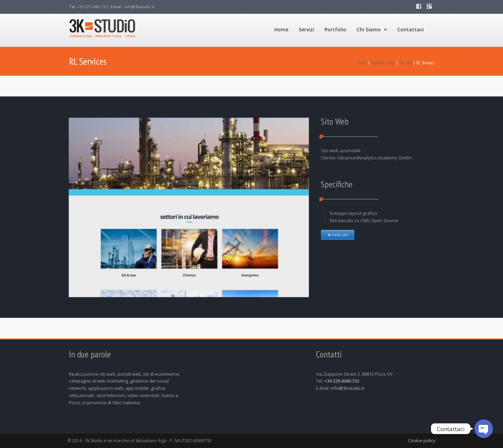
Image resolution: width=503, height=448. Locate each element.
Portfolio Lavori (383, 63)
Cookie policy (422, 440)
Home (281, 29)
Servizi (306, 29)
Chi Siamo (372, 29)
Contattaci (410, 29)
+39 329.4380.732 (342, 381)
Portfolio (335, 29)
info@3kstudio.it (139, 7)
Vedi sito (339, 235)
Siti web (406, 63)
